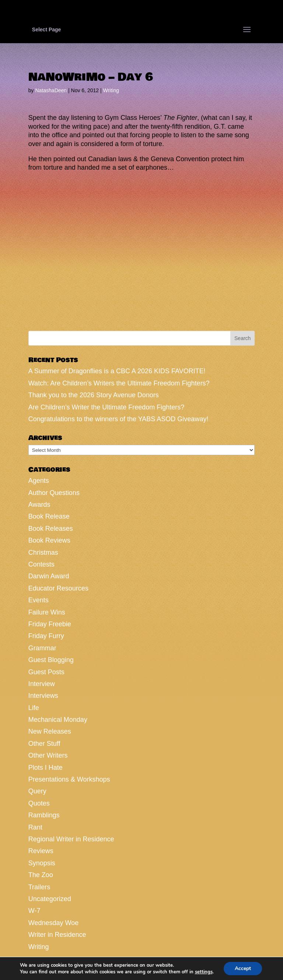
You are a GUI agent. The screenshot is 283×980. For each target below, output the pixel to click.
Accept (243, 968)
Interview (42, 684)
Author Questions (54, 493)
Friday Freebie (50, 624)
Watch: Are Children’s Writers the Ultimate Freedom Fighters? (119, 383)
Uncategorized (50, 899)
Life (34, 708)
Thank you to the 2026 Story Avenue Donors (94, 395)
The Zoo (41, 875)
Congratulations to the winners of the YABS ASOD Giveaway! (118, 419)
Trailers (39, 887)
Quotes (39, 803)
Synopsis (42, 863)
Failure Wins (47, 612)
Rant (35, 827)
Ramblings (44, 815)
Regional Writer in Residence (71, 839)
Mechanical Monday (58, 720)
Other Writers (48, 755)
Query (37, 791)
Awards (39, 505)
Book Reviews (49, 540)
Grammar (42, 648)
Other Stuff (44, 744)
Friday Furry (46, 636)
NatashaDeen (51, 90)
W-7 (34, 911)
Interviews (43, 696)
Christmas (43, 553)
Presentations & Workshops (69, 779)
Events (39, 600)
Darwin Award (49, 576)
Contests (41, 564)
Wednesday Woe (53, 923)
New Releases (50, 731)
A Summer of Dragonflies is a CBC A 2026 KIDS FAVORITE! (117, 371)
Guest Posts (46, 672)
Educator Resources (58, 588)
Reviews (41, 851)
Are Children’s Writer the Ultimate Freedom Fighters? (106, 407)
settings (203, 972)
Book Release (49, 516)
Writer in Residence (57, 935)
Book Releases (51, 529)
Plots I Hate (46, 768)
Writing (111, 90)
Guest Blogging (51, 660)
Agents (39, 481)
